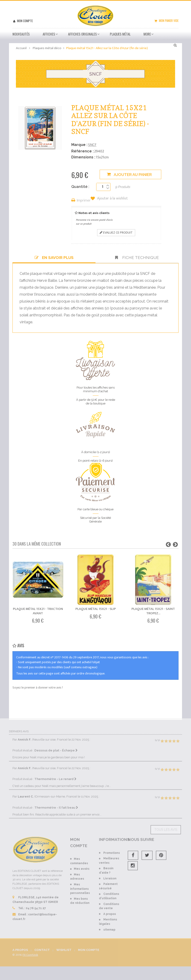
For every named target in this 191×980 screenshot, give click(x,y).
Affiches (49, 34)
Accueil (21, 48)
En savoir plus (54, 258)
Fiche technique (137, 258)
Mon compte (25, 21)
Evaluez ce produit (116, 233)
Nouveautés (21, 34)
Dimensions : (83, 157)
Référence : (82, 151)
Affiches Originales (82, 34)
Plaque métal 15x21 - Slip (96, 609)
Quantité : (80, 187)
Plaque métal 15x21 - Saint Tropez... (153, 611)
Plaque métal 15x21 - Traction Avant (38, 611)
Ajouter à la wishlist (112, 199)
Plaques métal (120, 34)
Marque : (79, 145)
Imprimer (84, 201)
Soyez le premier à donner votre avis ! (38, 687)
